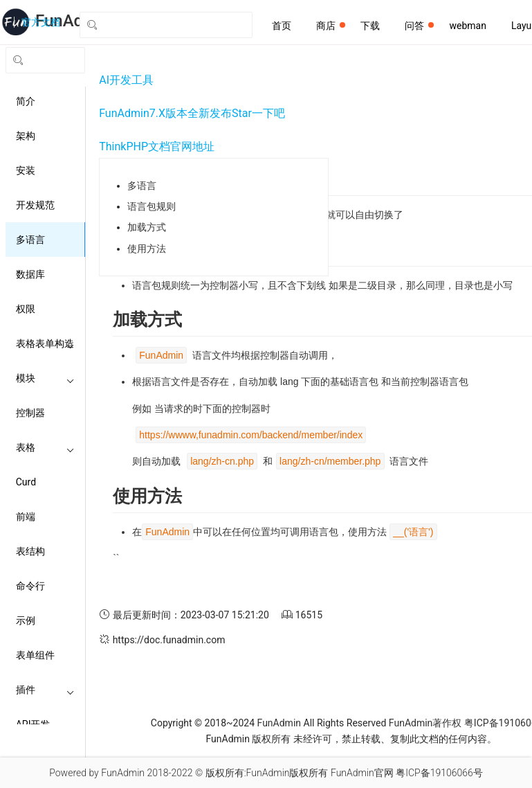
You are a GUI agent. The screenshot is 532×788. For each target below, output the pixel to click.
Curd (26, 482)
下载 (370, 26)
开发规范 (35, 205)
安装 (26, 170)
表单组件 (35, 655)
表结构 (30, 551)
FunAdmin (279, 723)
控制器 (30, 413)
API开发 (45, 724)
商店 (331, 26)
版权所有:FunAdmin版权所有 (267, 773)
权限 (26, 309)
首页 (282, 26)
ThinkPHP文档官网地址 (157, 146)
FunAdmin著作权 (425, 723)
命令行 (30, 586)
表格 (45, 447)
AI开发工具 (126, 80)
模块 (45, 378)
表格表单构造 (45, 343)
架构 (26, 136)
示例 (26, 620)
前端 (26, 517)
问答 (419, 26)
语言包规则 (152, 206)
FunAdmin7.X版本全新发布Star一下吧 (192, 113)
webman (467, 26)
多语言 (30, 240)
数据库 (30, 274)
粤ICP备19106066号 (439, 773)
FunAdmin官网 (362, 773)
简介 (26, 101)
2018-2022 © (175, 773)
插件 (45, 690)
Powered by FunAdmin (97, 773)
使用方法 (147, 249)
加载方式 (147, 227)
